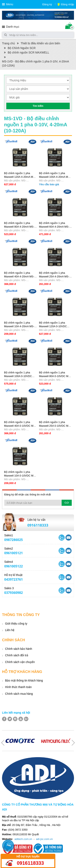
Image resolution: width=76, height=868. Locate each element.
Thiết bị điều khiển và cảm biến (40, 43)
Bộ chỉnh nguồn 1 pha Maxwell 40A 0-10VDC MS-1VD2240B (20, 426)
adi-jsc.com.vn (44, 839)
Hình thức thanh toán (18, 687)
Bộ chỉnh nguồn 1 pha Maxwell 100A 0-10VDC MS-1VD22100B (18, 376)
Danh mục (13, 27)
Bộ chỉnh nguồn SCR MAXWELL (28, 52)
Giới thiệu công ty (16, 624)
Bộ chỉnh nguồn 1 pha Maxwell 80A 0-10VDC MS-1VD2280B (55, 376)
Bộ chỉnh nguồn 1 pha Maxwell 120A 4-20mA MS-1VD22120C (20, 177)
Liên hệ (10, 630)
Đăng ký (47, 4)
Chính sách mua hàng (19, 694)
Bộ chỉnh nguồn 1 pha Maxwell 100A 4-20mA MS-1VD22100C (55, 177)
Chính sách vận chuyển (20, 662)
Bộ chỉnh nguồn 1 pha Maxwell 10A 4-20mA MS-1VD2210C (19, 326)
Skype (69, 538)
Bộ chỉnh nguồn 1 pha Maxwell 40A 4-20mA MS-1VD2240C (19, 276)
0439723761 (13, 579)
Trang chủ (9, 43)
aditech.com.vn (23, 839)
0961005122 (13, 566)
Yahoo (62, 538)
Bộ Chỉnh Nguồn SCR (22, 48)
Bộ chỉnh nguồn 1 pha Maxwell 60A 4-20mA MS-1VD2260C (54, 227)
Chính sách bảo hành (19, 649)
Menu (10, 4)
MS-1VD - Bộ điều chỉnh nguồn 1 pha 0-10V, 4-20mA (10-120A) (35, 63)
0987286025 (13, 540)
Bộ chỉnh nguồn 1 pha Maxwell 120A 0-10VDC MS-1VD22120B (53, 326)
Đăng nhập (68, 4)
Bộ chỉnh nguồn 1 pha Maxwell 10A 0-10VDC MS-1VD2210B (20, 476)
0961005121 (13, 553)
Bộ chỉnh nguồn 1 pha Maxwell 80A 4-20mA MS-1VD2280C (19, 227)
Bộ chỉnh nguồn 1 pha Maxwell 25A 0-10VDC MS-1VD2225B (55, 426)
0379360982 (13, 593)
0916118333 (38, 525)
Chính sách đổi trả (17, 655)
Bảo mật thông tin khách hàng (24, 680)
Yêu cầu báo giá (49, 184)
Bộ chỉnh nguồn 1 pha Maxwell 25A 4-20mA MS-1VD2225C (54, 276)
